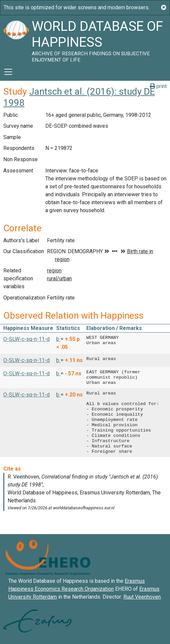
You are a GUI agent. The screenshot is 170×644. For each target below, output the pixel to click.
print (158, 86)
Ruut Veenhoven (142, 597)
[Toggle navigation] (8, 72)
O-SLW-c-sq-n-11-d (26, 339)
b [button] (58, 339)
